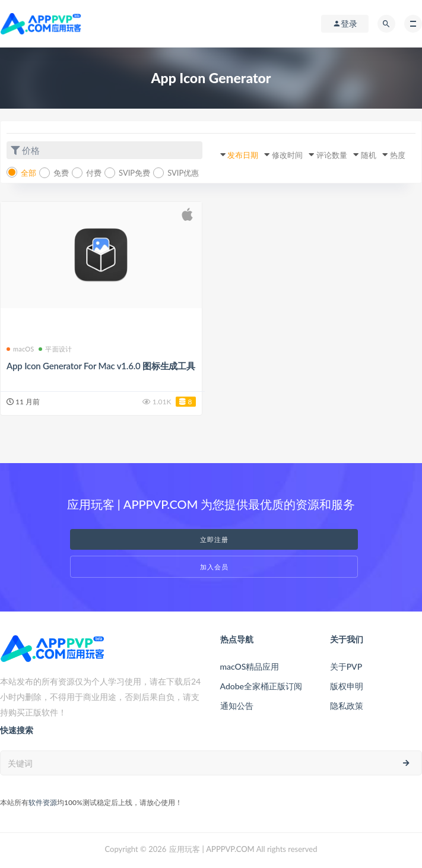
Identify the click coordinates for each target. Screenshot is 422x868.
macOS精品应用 (250, 666)
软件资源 (43, 802)
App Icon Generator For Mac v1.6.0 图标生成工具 (101, 366)
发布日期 (243, 155)
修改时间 (287, 155)
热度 (398, 155)
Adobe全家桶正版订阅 (261, 686)
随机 (369, 155)
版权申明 (347, 686)
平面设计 (55, 349)
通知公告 (237, 706)
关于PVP (346, 666)
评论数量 (332, 155)
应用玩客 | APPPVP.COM (212, 849)
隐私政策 (347, 706)
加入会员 (214, 567)
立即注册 (214, 539)
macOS (20, 349)
